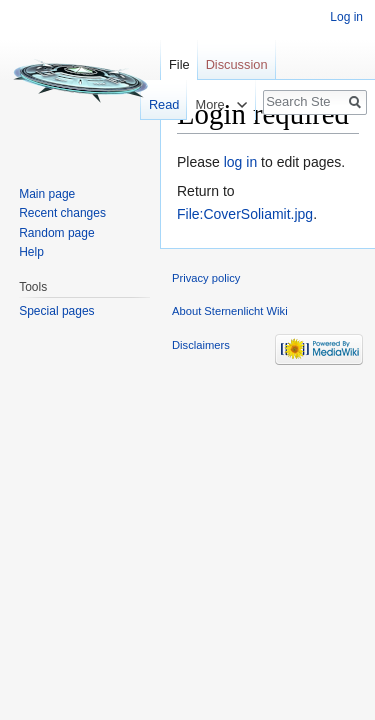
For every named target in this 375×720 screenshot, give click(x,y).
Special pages (56, 311)
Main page (47, 194)
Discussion (237, 64)
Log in (346, 17)
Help (31, 252)
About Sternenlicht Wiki (230, 311)
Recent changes (62, 213)
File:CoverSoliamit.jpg (245, 214)
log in (240, 162)
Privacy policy (206, 278)
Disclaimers (201, 345)
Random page (56, 233)
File (179, 64)
